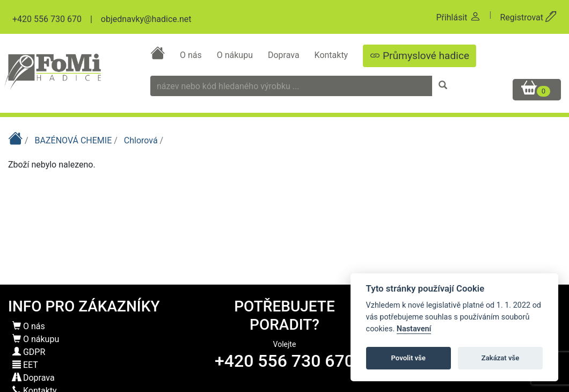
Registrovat (528, 17)
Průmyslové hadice (420, 56)
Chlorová (142, 140)
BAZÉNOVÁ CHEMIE (75, 140)
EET (25, 365)
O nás (192, 55)
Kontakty (333, 55)
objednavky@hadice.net (146, 19)
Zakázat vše (501, 358)
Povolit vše (408, 358)
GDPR (29, 352)
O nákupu (236, 55)
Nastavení (414, 329)
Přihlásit (458, 17)
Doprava (285, 55)
